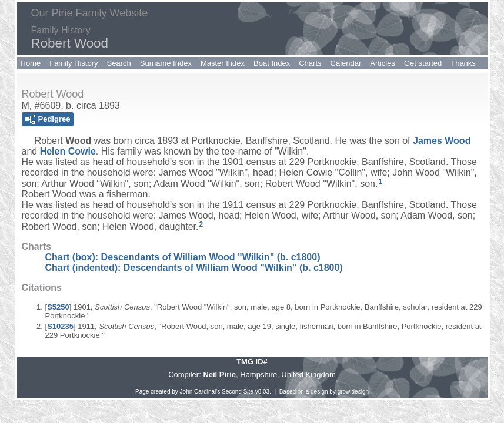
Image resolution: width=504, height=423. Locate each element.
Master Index (223, 63)
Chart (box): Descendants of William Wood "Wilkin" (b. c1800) (183, 257)
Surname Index (166, 63)
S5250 (58, 307)
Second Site (238, 392)
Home (31, 63)
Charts (310, 63)
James (442, 141)
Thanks (463, 63)
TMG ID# (252, 362)
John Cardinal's (200, 392)
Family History (74, 63)
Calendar (346, 63)
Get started (423, 63)
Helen (68, 151)
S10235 (60, 326)
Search (119, 63)
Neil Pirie (219, 375)
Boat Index (272, 63)
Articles (383, 63)
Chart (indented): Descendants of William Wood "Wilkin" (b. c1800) (194, 268)
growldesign (353, 392)
